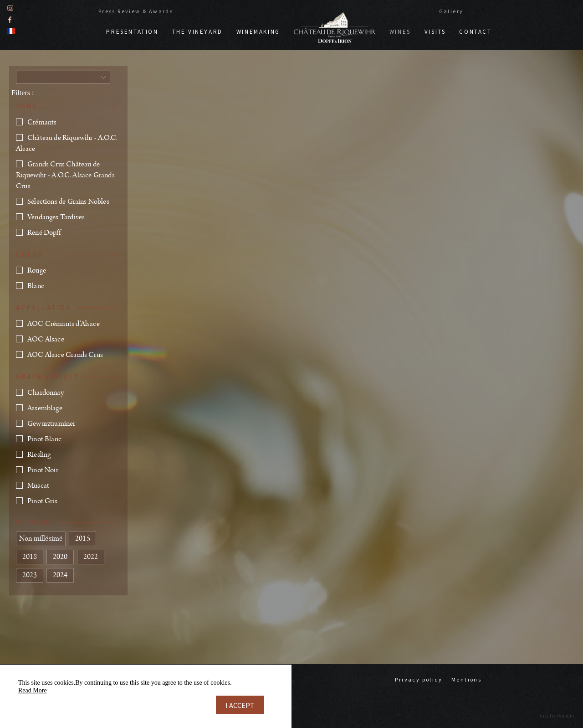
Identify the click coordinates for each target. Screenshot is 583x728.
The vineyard (197, 32)
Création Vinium (557, 716)
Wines (400, 32)
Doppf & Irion (335, 27)
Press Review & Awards (136, 11)
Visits (435, 32)
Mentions (466, 679)
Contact (475, 32)
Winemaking (258, 32)
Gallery (451, 11)
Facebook (10, 19)
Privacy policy (419, 679)
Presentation (132, 32)
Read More (33, 690)
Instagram (10, 8)
